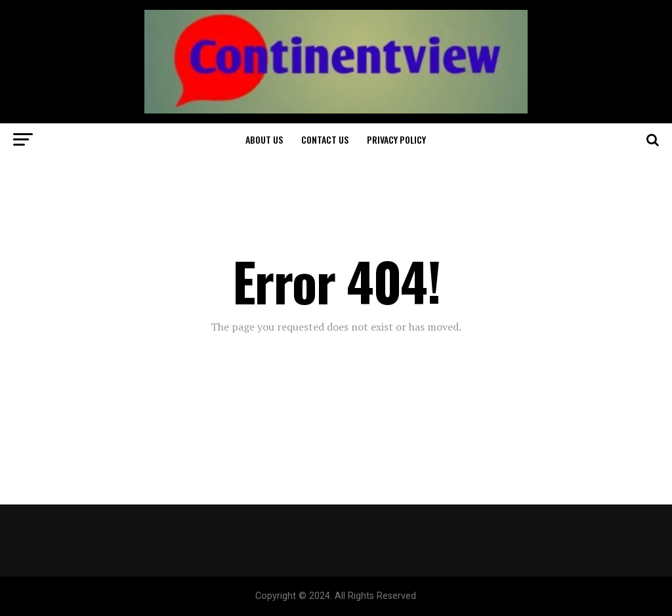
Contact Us (325, 139)
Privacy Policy (396, 139)
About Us (264, 139)
